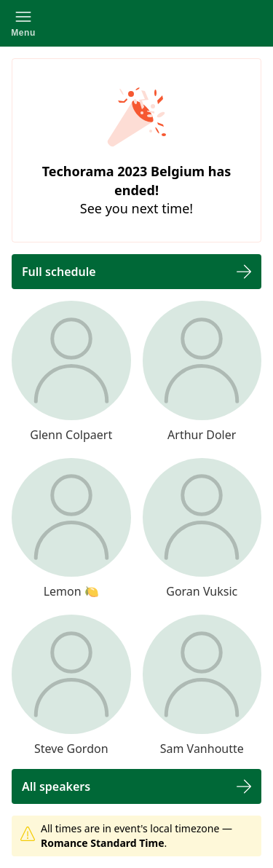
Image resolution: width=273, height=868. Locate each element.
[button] (23, 23)
